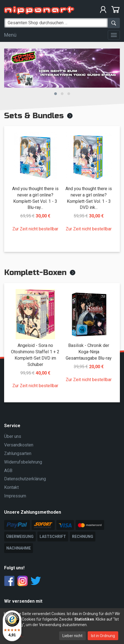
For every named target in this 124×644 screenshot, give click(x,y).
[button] (56, 94)
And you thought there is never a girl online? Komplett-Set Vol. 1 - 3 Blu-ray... (35, 198)
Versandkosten (19, 445)
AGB (8, 471)
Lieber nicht (72, 636)
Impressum (15, 496)
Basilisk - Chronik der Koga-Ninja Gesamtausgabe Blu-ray (89, 352)
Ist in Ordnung (103, 636)
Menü (10, 35)
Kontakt (11, 487)
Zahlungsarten (18, 453)
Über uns (13, 436)
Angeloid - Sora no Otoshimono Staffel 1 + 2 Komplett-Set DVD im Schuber (35, 355)
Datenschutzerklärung (25, 479)
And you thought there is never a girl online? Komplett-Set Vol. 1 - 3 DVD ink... (89, 198)
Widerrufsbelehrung (23, 462)
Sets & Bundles (34, 116)
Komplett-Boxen (35, 273)
